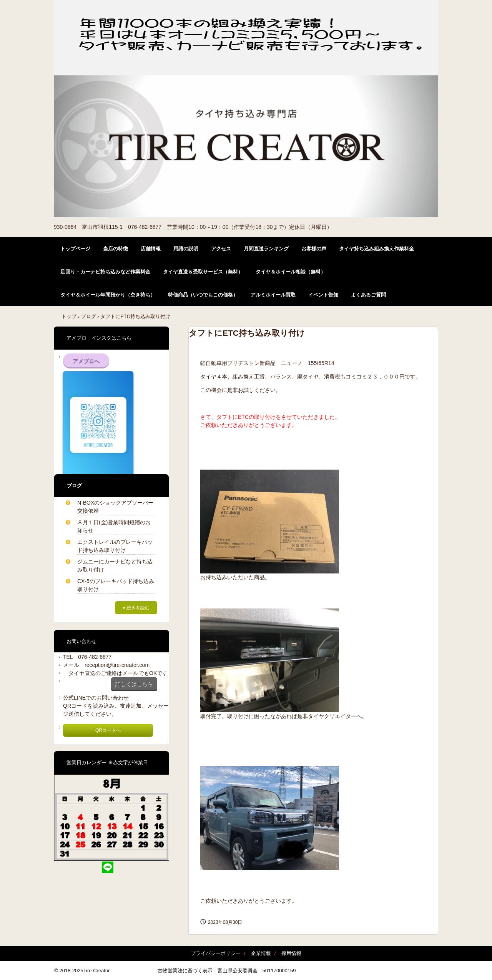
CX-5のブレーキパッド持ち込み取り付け (116, 585)
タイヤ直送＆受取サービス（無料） (203, 272)
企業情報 (261, 953)
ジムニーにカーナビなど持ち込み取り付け (115, 566)
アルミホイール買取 (273, 295)
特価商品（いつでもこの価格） (203, 295)
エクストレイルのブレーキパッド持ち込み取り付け (115, 546)
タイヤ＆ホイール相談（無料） (291, 272)
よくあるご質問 (368, 295)
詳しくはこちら (134, 684)
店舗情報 (151, 249)
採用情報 (291, 953)
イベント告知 (323, 295)
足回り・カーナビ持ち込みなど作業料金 (105, 272)
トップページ (75, 249)
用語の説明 (186, 249)
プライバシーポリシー (216, 953)
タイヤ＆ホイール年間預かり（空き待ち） (108, 295)
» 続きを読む (136, 608)
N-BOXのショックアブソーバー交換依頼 (115, 507)
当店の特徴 (116, 249)
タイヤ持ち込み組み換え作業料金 (376, 249)
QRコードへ (108, 730)
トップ (69, 316)
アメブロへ (86, 361)
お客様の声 (314, 249)
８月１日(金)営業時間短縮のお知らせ (114, 526)
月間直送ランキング (266, 249)
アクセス (221, 249)
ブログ (89, 316)
